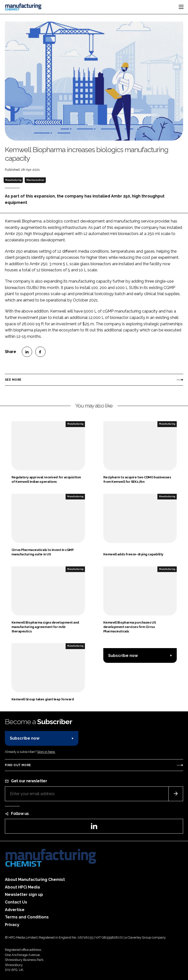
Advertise (15, 910)
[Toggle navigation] (181, 7)
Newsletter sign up (24, 895)
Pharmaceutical (35, 180)
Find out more (18, 765)
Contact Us (16, 902)
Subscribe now (123, 656)
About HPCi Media (22, 887)
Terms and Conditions (27, 917)
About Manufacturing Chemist (35, 880)
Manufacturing (13, 180)
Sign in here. (46, 752)
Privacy (12, 925)
